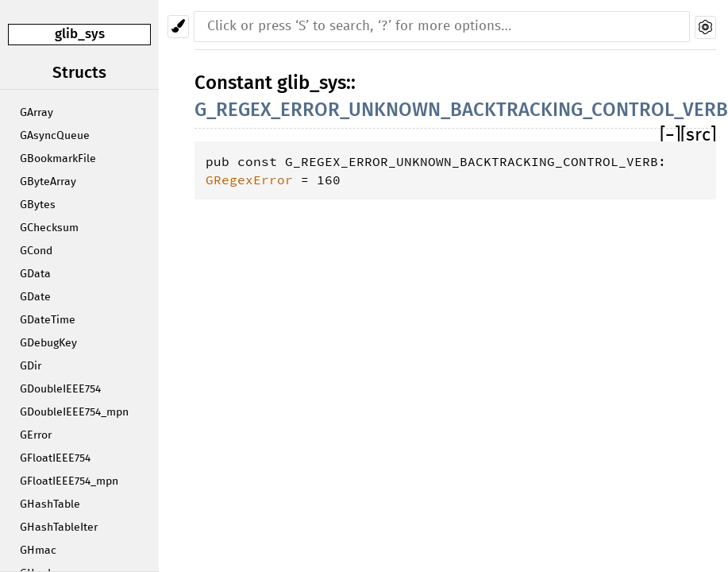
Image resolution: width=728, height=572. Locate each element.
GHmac (38, 551)
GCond (36, 251)
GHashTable (50, 504)
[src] (698, 135)
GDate (35, 297)
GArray (37, 113)
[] (670, 135)
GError (36, 435)
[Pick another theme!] (178, 27)
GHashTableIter (59, 528)
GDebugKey (48, 343)
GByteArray (48, 182)
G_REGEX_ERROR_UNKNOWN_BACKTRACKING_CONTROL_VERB (461, 110)
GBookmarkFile (58, 159)
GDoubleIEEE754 (60, 389)
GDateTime (48, 320)
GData (35, 274)
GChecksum (49, 228)
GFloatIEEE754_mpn (69, 481)
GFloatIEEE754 (55, 458)
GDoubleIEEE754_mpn (74, 412)
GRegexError (249, 180)
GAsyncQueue (55, 136)
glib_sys (80, 34)
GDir (31, 366)
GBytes (38, 205)
